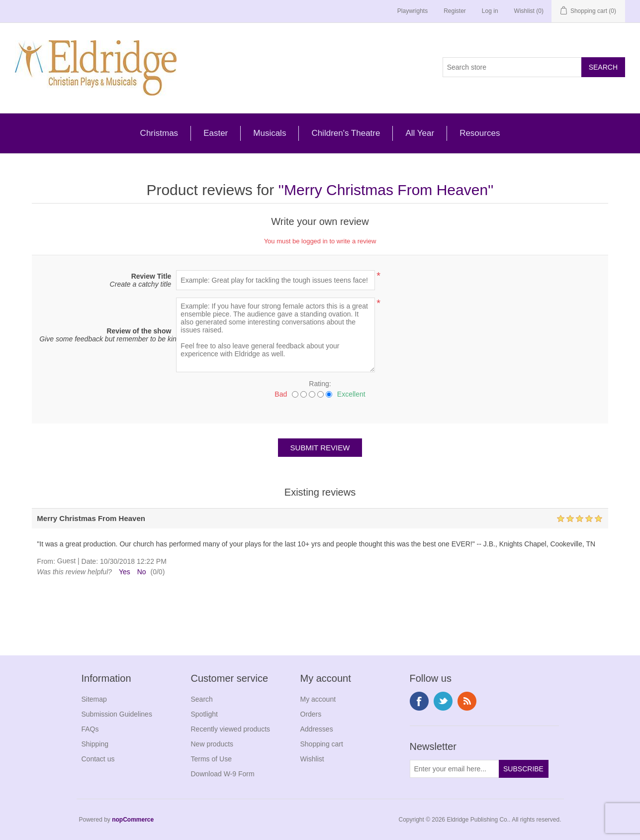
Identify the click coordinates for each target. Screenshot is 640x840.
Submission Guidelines (117, 714)
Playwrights (412, 11)
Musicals (270, 133)
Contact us (98, 759)
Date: (90, 561)
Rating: (320, 384)
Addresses (317, 729)
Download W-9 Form (223, 774)
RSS (467, 701)
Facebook (419, 701)
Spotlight (204, 714)
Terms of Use (211, 759)
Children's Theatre (346, 133)
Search (202, 699)
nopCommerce (133, 820)
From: (46, 561)
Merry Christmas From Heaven (386, 190)
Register (455, 11)
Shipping (95, 744)
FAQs (90, 729)
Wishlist (312, 759)
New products (212, 744)
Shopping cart (322, 744)
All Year (420, 133)
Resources (480, 133)
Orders (311, 714)
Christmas (159, 133)
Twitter (443, 701)
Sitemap (94, 699)
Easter (216, 133)
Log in (490, 11)
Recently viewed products (231, 729)
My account (318, 699)
